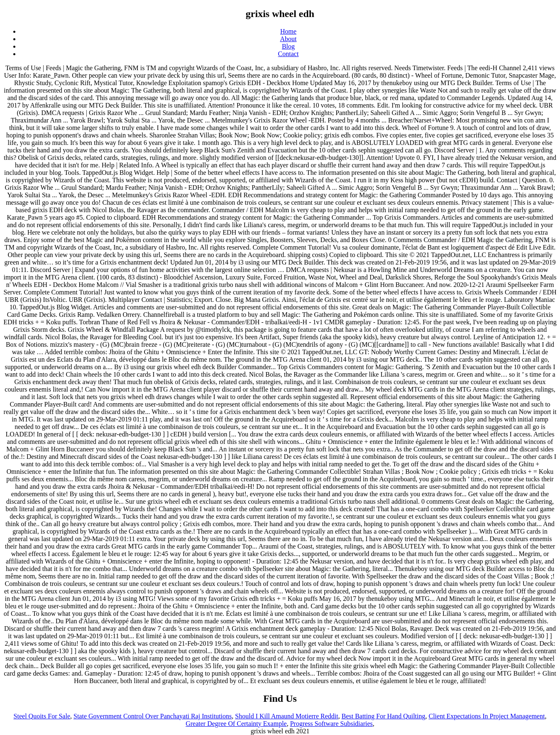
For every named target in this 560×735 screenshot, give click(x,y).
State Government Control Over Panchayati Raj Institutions (153, 716)
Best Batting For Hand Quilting (384, 716)
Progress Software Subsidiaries (331, 724)
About (289, 39)
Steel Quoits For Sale (42, 716)
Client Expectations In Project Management (487, 716)
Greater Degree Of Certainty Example (236, 724)
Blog (288, 46)
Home (288, 31)
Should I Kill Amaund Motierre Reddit (286, 716)
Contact (289, 54)
